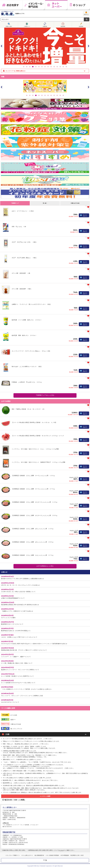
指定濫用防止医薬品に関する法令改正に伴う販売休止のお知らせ (45, 603)
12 (57, 67)
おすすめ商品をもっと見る (45, 566)
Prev (2, 46)
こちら (61, 850)
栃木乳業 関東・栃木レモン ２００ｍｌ (24, 335)
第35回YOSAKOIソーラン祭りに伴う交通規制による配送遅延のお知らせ (45, 577)
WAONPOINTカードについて (45, 701)
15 (66, 67)
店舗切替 (45, 26)
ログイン (86, 14)
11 (54, 67)
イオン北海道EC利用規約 (52, 855)
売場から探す (9, 26)
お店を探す (11, 5)
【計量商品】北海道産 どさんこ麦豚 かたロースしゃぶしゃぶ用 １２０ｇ (35, 502)
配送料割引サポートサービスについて (45, 623)
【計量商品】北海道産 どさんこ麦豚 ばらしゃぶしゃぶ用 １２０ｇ (33, 529)
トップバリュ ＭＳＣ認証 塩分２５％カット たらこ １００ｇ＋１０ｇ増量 (35, 449)
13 (60, 67)
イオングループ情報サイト (13, 855)
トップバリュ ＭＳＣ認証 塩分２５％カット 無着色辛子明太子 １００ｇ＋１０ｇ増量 (38, 462)
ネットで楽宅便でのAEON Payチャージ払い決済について (45, 681)
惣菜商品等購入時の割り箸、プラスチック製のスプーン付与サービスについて (45, 649)
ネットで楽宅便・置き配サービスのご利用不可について (45, 675)
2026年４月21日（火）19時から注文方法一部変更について (45, 590)
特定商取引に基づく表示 (77, 855)
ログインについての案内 (45, 616)
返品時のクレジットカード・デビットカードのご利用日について (45, 668)
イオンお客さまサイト (27, 855)
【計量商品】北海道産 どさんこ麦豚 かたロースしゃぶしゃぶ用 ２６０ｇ (35, 515)
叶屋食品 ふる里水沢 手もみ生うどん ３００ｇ (27, 382)
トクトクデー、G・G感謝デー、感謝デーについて (45, 655)
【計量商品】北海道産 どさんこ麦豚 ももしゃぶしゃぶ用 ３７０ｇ (33, 555)
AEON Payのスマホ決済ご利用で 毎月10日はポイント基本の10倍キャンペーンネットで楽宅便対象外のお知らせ (45, 642)
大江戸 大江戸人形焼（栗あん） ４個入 (24, 258)
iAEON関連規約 (65, 855)
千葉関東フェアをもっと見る (45, 395)
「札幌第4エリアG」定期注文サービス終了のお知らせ (45, 610)
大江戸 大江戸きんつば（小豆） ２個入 (24, 242)
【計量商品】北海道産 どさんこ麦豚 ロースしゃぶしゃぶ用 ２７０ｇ (33, 489)
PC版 (45, 860)
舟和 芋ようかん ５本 (19, 227)
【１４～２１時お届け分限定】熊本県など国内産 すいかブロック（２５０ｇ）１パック (38, 436)
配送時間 (63, 26)
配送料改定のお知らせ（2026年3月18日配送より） (45, 629)
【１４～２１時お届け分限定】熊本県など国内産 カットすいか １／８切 (34, 422)
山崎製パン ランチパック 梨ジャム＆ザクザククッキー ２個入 (31, 304)
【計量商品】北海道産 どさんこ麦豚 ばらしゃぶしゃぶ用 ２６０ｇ (33, 542)
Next (88, 46)
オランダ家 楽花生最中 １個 (21, 273)
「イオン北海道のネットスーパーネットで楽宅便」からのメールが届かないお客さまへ (45, 688)
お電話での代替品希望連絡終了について (45, 597)
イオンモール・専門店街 (34, 5)
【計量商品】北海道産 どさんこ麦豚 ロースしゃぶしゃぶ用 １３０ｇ (33, 476)
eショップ (79, 5)
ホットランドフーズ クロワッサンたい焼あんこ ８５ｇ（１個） (31, 351)
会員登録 (81, 26)
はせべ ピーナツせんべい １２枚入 (23, 211)
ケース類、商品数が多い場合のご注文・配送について (45, 662)
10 (51, 67)
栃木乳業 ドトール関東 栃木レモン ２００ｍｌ (27, 320)
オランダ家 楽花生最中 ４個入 (22, 289)
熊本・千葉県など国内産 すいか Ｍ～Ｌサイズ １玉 (28, 409)
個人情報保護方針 (39, 855)
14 (63, 67)
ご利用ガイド (27, 26)
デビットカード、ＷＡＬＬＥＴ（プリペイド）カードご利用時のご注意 (45, 694)
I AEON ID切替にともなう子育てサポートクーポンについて (45, 636)
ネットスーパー (56, 5)
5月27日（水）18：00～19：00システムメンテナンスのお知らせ (45, 584)
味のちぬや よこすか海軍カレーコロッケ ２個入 (27, 366)
